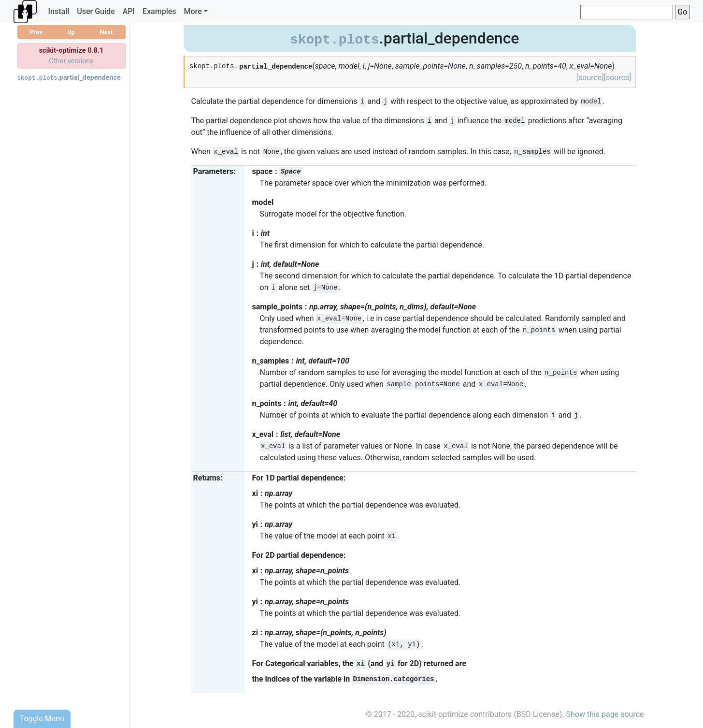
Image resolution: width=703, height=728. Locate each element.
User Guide (96, 11)
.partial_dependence (69, 78)
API (129, 11)
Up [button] (71, 32)
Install (59, 11)
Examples (159, 11)
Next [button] (106, 32)
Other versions (71, 61)
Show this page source (605, 714)
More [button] (193, 11)
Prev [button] (36, 32)
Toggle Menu (42, 719)
